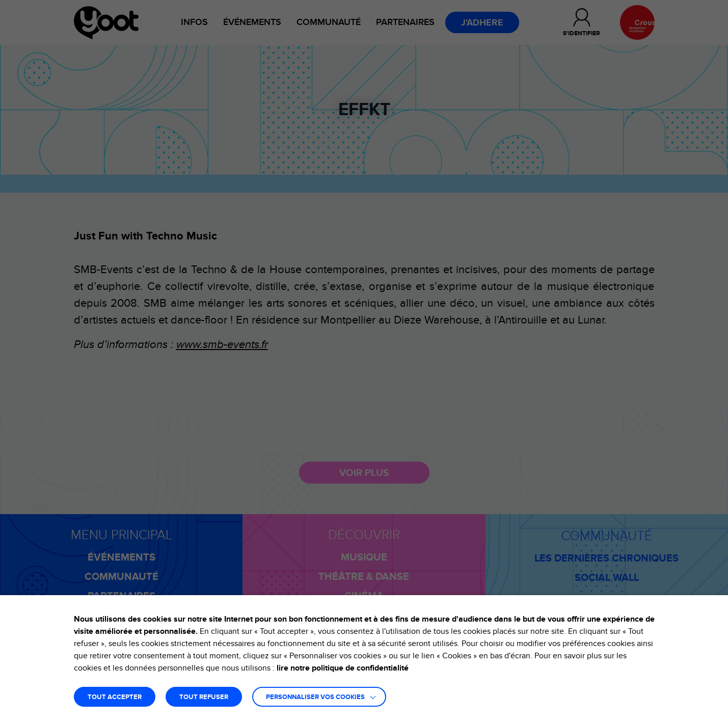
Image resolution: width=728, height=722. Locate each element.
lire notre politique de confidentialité (343, 668)
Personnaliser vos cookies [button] (315, 697)
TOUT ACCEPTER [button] (115, 697)
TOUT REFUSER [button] (204, 697)
